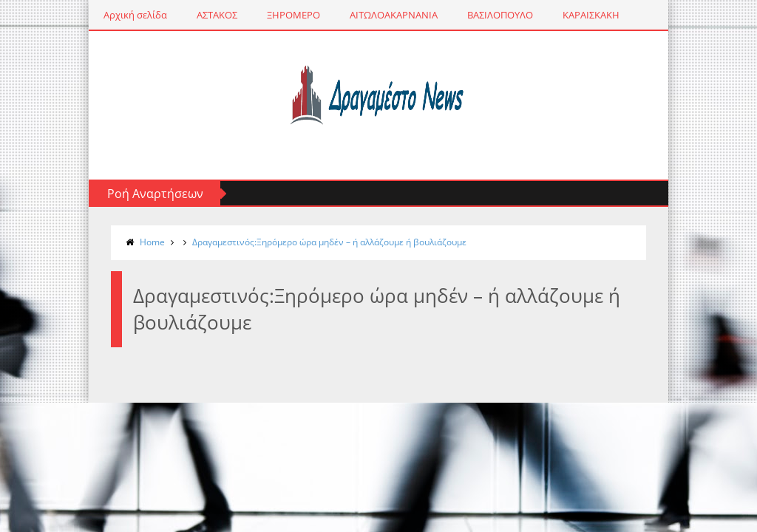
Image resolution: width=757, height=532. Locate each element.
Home (146, 242)
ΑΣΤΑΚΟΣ (211, 15)
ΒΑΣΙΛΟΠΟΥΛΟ (494, 15)
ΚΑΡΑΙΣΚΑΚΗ (585, 15)
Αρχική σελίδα (129, 15)
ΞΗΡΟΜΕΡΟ (288, 15)
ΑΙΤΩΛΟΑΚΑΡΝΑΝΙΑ (388, 15)
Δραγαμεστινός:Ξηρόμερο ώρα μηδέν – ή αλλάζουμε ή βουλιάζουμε (323, 242)
